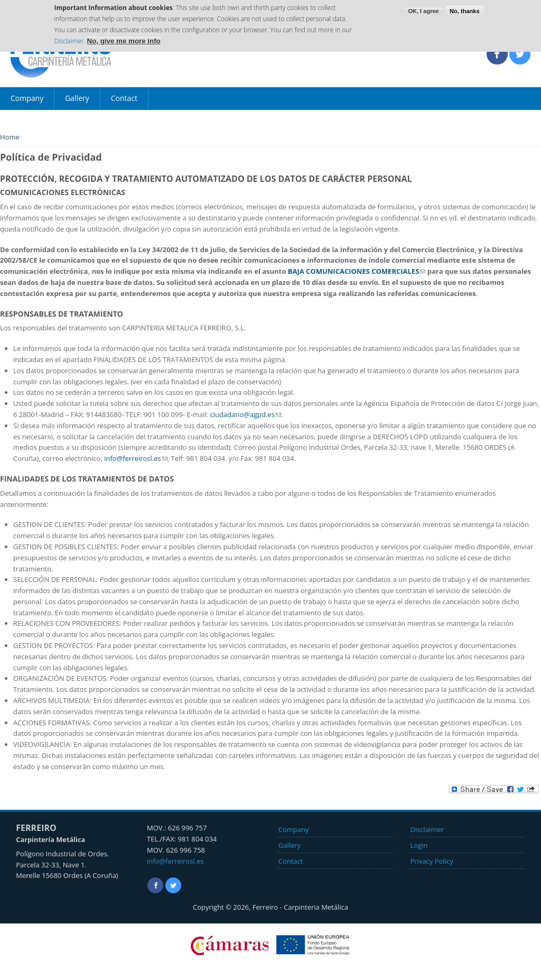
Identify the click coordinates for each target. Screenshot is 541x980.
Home (10, 137)
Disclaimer (69, 37)
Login (419, 845)
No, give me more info (124, 37)
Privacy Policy (431, 861)
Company (27, 98)
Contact (124, 98)
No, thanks (464, 7)
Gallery (77, 98)
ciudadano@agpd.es (245, 414)
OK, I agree (423, 7)
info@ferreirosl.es (136, 458)
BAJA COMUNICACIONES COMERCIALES (357, 271)
